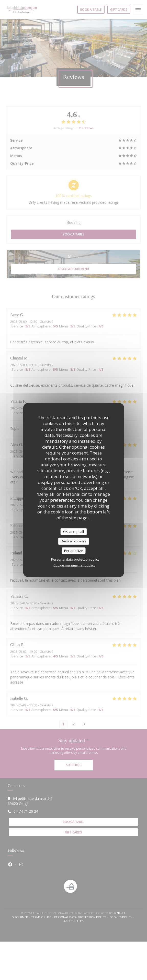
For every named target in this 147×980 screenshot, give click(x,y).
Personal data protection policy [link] (75, 559)
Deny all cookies (73, 541)
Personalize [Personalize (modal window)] (73, 550)
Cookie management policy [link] (74, 565)
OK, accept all (73, 531)
